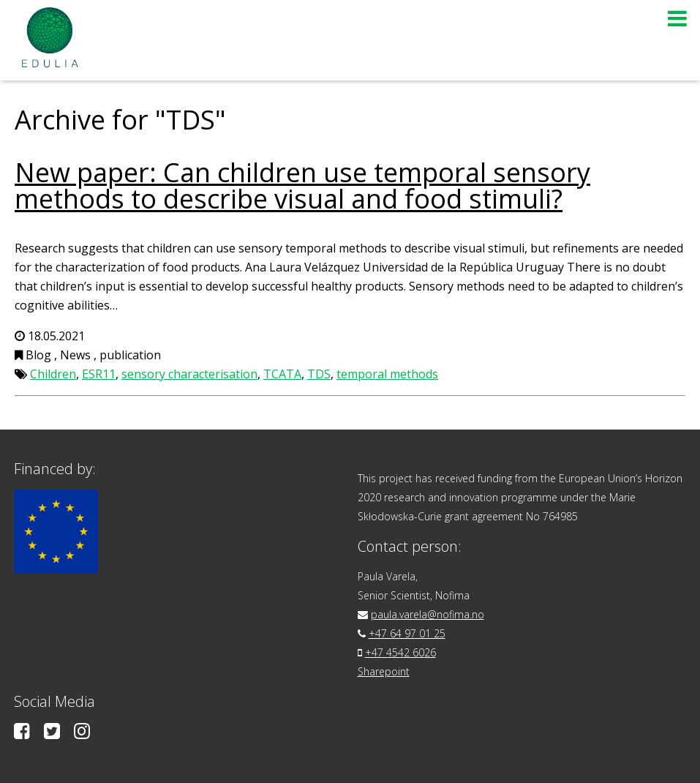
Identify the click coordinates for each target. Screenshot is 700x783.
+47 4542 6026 (400, 652)
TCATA (282, 374)
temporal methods (387, 374)
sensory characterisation (189, 374)
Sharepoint (384, 671)
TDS (319, 374)
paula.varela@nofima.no (428, 614)
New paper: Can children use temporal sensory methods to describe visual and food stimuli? (302, 186)
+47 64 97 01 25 (407, 633)
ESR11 (99, 374)
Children (53, 374)
